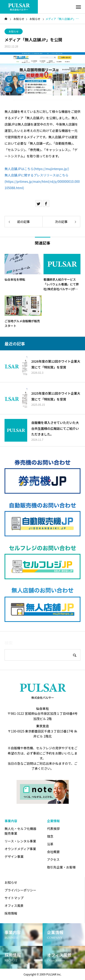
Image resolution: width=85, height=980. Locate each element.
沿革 (50, 844)
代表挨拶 (53, 829)
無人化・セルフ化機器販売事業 (20, 831)
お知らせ (14, 31)
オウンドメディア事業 (20, 849)
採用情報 (11, 913)
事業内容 (11, 821)
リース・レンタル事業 (20, 841)
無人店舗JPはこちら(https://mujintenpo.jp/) (37, 169)
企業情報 (53, 821)
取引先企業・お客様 (61, 867)
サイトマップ (14, 898)
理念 (50, 836)
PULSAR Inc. (54, 974)
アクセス (53, 859)
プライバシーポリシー (20, 890)
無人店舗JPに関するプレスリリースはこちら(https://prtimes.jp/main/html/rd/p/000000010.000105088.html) (42, 181)
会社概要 (53, 852)
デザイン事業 (14, 856)
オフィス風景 (14, 906)
